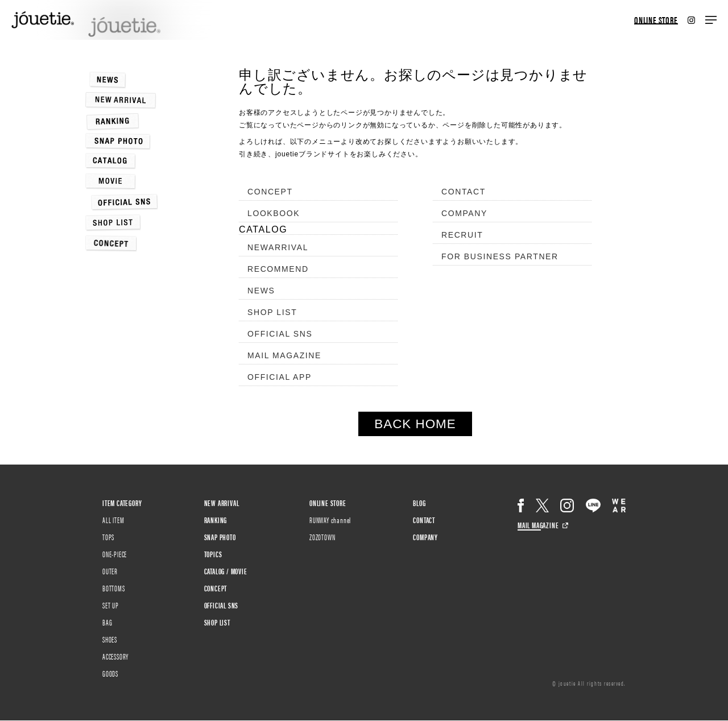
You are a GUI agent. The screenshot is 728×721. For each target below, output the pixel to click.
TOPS (108, 537)
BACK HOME (415, 424)
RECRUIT (462, 235)
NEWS (261, 291)
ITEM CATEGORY (122, 503)
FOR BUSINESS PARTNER (500, 256)
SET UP (111, 605)
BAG (107, 622)
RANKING (216, 520)
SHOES (110, 639)
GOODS (110, 673)
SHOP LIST (272, 312)
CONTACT (464, 192)
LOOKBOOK (274, 213)
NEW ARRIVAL (222, 503)
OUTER (110, 571)
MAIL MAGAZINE (284, 355)
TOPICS (213, 554)
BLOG (419, 503)
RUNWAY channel (330, 520)
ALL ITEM (113, 520)
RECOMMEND (278, 269)
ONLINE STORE (656, 20)
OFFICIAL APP (280, 377)
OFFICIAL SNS (280, 334)
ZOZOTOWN (322, 537)
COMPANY (464, 213)
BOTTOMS (114, 588)
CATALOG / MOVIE (226, 571)
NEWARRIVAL (278, 247)
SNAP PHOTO (220, 537)
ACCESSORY (115, 656)
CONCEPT (270, 192)
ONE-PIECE (115, 554)
